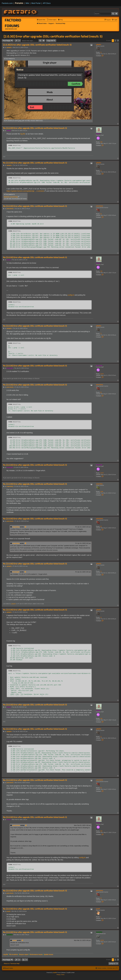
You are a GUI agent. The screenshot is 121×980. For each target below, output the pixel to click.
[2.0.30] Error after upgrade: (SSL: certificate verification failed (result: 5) (53, 36)
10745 (102, 940)
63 (101, 214)
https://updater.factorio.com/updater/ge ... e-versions (25, 191)
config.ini (71, 295)
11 (101, 52)
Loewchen (99, 932)
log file (23, 134)
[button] (118, 41)
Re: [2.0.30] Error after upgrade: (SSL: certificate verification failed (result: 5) (35, 128)
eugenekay (99, 484)
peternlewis (100, 206)
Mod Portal (36, 3)
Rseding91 (99, 366)
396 (101, 142)
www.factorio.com (11, 29)
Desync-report (24, 954)
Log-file (6, 954)
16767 (102, 374)
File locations (14, 954)
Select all (17, 145)
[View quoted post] (26, 527)
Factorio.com (7, 3)
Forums (19, 3)
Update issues (48, 954)
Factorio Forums (13, 23)
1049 (102, 492)
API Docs (47, 3)
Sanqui (98, 134)
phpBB (55, 973)
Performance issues (36, 954)
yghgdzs (99, 44)
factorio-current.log (11, 197)
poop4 (98, 909)
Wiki (27, 3)
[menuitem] (52, 20)
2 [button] (115, 41)
